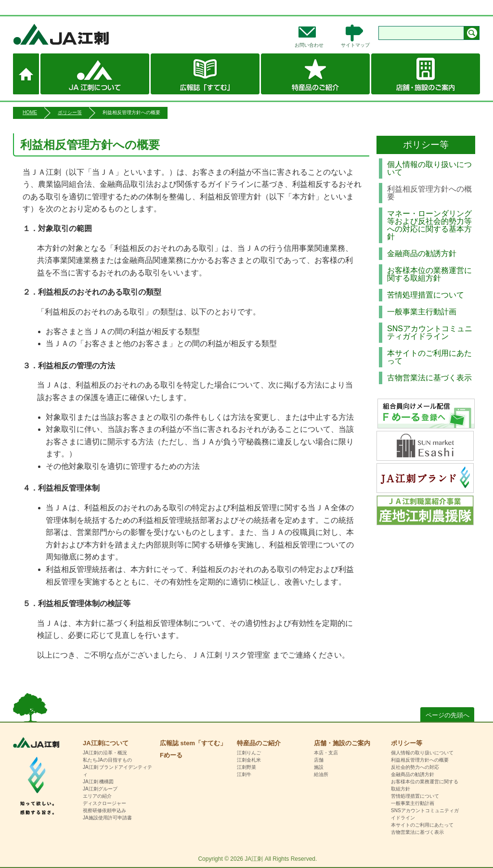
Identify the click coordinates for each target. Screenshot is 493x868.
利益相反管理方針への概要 (420, 760)
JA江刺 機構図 (98, 782)
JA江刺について (95, 74)
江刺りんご (249, 753)
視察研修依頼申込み (104, 810)
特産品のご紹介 (315, 74)
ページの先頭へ (448, 715)
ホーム (26, 74)
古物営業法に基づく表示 (429, 378)
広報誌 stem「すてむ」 (205, 74)
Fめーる (171, 755)
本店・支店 (326, 753)
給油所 (321, 774)
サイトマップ (355, 45)
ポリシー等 (70, 112)
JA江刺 (93, 34)
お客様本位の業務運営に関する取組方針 (429, 274)
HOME (30, 112)
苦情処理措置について (426, 295)
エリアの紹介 (97, 796)
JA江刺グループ (100, 789)
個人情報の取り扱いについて (429, 168)
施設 (319, 767)
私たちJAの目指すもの (107, 760)
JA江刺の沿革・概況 (105, 753)
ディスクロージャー (104, 803)
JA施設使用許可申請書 (107, 818)
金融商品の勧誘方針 (422, 253)
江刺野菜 (246, 767)
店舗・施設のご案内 (426, 74)
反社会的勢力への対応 (415, 767)
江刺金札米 (249, 760)
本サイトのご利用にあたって (429, 357)
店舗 (319, 760)
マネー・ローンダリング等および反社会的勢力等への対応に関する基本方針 (429, 225)
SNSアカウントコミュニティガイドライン (430, 332)
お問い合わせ (309, 45)
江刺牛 (244, 774)
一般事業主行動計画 (422, 312)
